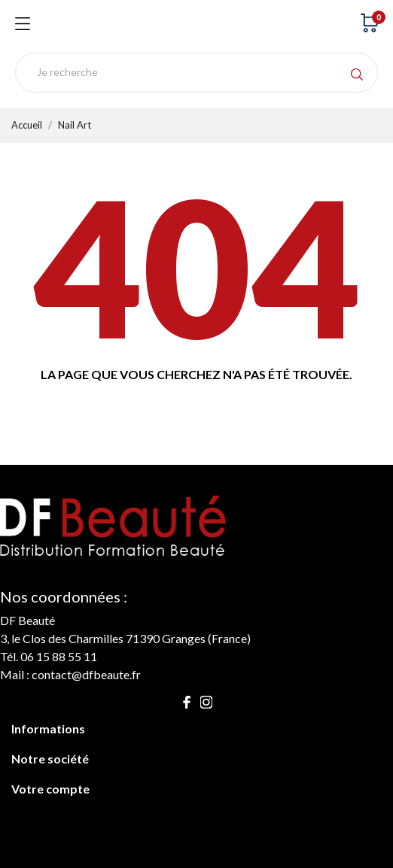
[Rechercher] (196, 73)
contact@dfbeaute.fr (86, 674)
